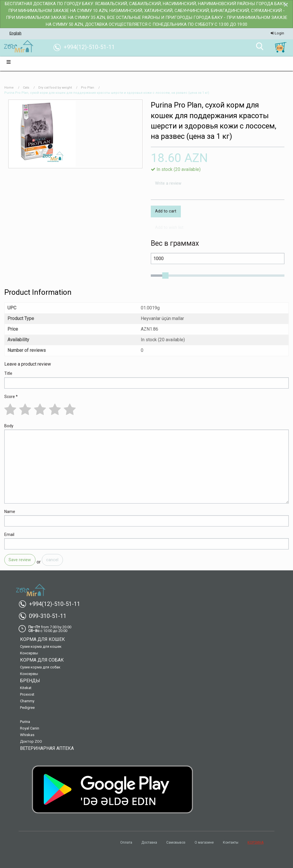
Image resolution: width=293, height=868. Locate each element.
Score (11, 397)
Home (9, 88)
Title (8, 373)
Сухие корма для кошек (41, 646)
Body (9, 426)
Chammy (27, 701)
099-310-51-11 (45, 616)
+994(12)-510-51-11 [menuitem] (86, 47)
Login (277, 33)
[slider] (165, 276)
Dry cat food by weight (55, 88)
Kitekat (26, 688)
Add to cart (166, 211)
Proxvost (27, 694)
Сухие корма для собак (40, 667)
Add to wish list (169, 228)
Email (9, 535)
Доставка (149, 842)
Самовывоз (176, 842)
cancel (52, 560)
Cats (26, 88)
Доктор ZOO (31, 741)
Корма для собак (42, 660)
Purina (25, 722)
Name (10, 512)
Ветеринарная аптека (47, 748)
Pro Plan (88, 88)
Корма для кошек (42, 639)
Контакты (231, 842)
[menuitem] (18, 47)
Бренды (30, 681)
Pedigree (27, 708)
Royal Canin (30, 728)
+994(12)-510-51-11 (52, 604)
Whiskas (27, 735)
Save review (20, 560)
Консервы (29, 653)
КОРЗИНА (256, 842)
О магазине (204, 842)
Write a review (168, 183)
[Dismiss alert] (286, 5)
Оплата (126, 842)
